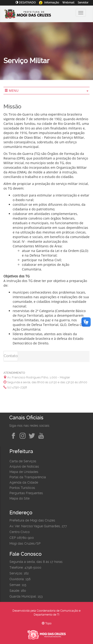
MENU (46, 90)
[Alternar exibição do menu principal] (81, 13)
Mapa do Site (19, 498)
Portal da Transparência (28, 477)
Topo (47, 623)
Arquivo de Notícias (24, 466)
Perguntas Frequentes (26, 493)
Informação (49, 3)
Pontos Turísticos (22, 488)
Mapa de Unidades (24, 472)
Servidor (83, 3)
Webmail (68, 3)
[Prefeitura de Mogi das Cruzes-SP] (34, 14)
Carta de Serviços (23, 461)
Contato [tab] (11, 356)
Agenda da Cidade (24, 482)
